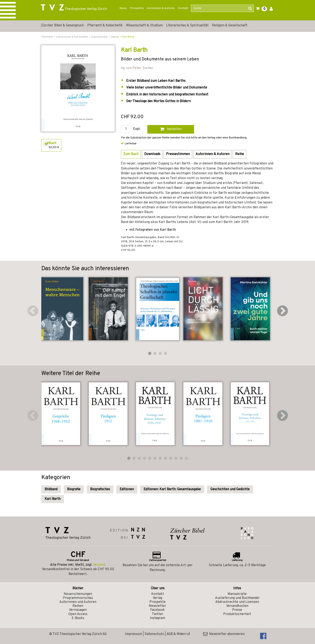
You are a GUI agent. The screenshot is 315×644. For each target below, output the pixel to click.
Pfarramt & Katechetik (105, 26)
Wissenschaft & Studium (144, 26)
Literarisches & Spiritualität (187, 26)
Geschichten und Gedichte (230, 489)
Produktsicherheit (237, 614)
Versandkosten (237, 606)
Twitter (158, 614)
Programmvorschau (78, 598)
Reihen (78, 606)
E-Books (78, 618)
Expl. (137, 129)
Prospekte (137, 8)
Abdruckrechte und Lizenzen (237, 602)
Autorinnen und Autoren (78, 602)
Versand (99, 565)
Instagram (157, 618)
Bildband (51, 489)
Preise (237, 610)
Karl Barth (128, 37)
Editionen (127, 489)
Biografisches (100, 489)
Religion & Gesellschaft (230, 26)
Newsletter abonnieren (224, 634)
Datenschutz (154, 634)
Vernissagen (78, 610)
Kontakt (183, 8)
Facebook (157, 610)
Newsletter (157, 606)
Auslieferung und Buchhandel (237, 598)
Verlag (157, 598)
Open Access (78, 614)
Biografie (74, 489)
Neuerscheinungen (78, 594)
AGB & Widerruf (178, 634)
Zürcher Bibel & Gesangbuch (62, 26)
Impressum (133, 634)
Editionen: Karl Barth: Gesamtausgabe (172, 489)
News (123, 8)
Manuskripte (237, 594)
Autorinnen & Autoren (161, 8)
